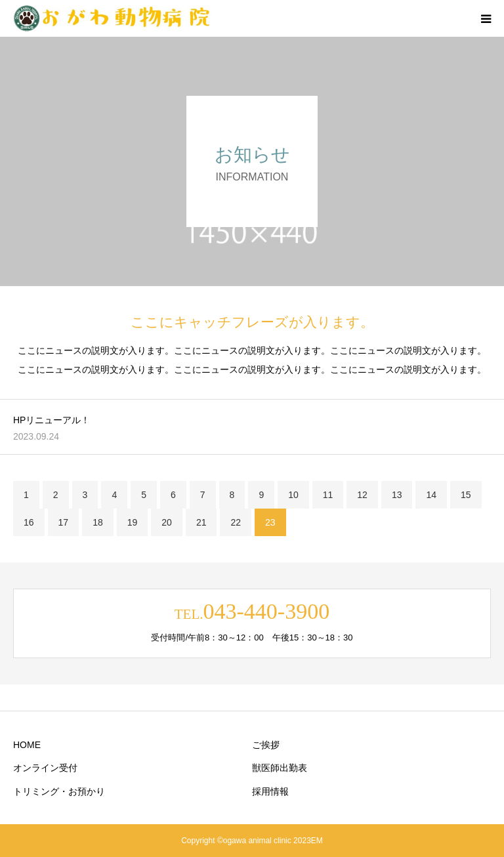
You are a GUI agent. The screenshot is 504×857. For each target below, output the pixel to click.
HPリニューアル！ (52, 420)
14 (431, 495)
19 (133, 522)
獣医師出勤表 (280, 768)
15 (466, 495)
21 (201, 522)
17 (64, 522)
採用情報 (270, 791)
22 (236, 522)
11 (328, 495)
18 (98, 522)
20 (167, 522)
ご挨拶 (266, 745)
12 (362, 495)
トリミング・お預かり (59, 791)
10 (293, 495)
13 (397, 495)
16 (29, 522)
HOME (27, 745)
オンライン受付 (45, 768)
